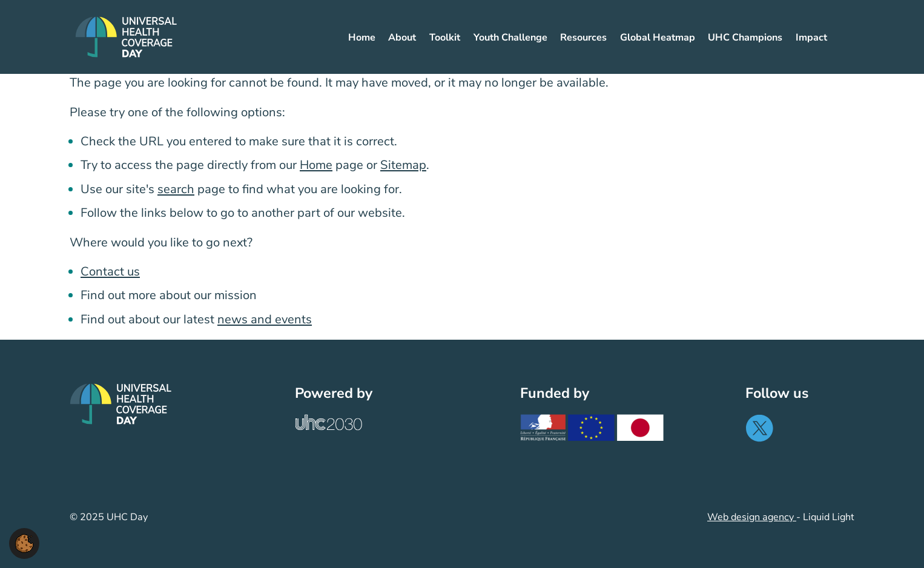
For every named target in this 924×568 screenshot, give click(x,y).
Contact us (110, 272)
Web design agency (752, 517)
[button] (24, 543)
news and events (265, 319)
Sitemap (403, 165)
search (176, 189)
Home (316, 165)
